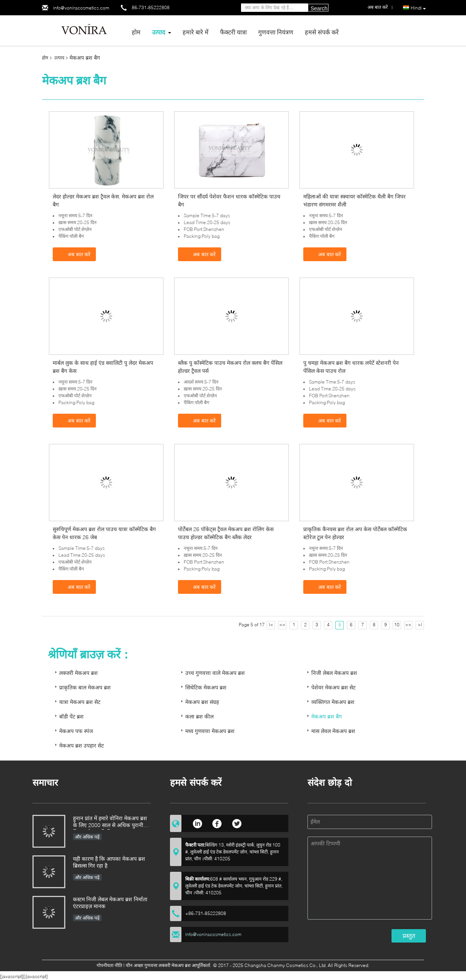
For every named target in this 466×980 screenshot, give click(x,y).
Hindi (418, 8)
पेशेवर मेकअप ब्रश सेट (333, 687)
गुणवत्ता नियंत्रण (276, 32)
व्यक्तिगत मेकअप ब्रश (333, 702)
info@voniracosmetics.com (81, 8)
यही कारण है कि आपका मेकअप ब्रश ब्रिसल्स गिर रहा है (109, 862)
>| (420, 625)
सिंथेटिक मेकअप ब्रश (206, 687)
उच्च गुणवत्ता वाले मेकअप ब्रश (215, 673)
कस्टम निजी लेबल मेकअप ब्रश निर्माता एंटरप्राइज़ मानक (110, 903)
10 (397, 625)
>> (408, 625)
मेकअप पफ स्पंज (76, 731)
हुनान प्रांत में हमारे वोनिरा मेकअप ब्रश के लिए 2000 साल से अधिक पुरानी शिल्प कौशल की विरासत (110, 822)
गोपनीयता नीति (109, 965)
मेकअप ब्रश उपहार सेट (82, 745)
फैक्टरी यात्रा (233, 32)
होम (136, 32)
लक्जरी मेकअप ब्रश (78, 673)
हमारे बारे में (196, 32)
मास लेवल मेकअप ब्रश (333, 731)
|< (271, 625)
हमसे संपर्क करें (322, 32)
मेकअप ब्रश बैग (327, 716)
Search (319, 8)
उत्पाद (159, 32)
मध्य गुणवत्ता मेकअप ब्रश (210, 731)
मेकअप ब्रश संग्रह (202, 702)
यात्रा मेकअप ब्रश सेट (80, 702)
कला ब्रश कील (199, 716)
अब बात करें (75, 254)
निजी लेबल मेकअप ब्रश (334, 673)
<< (282, 625)
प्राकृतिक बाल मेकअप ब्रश (85, 687)
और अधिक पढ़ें (87, 837)
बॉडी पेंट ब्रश (71, 716)
